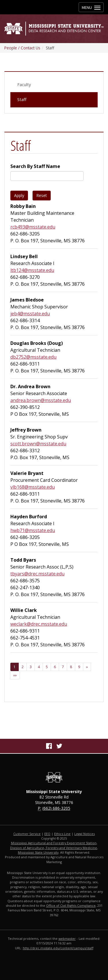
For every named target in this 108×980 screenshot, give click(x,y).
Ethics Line (62, 834)
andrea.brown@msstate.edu (41, 400)
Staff (22, 99)
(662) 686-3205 (56, 808)
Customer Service (27, 834)
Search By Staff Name (35, 166)
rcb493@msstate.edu (33, 227)
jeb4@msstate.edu (30, 314)
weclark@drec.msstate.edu (39, 624)
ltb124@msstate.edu (32, 270)
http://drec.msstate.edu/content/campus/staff (58, 948)
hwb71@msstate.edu (33, 530)
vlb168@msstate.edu (33, 487)
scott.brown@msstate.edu (38, 444)
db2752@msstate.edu (33, 357)
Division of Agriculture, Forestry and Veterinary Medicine (54, 848)
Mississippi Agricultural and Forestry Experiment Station (54, 843)
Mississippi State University (38, 852)
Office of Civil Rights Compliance (71, 905)
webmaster (67, 939)
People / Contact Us (22, 48)
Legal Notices (85, 834)
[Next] (87, 667)
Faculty (24, 85)
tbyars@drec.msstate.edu (37, 574)
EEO (47, 834)
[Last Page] (15, 675)
